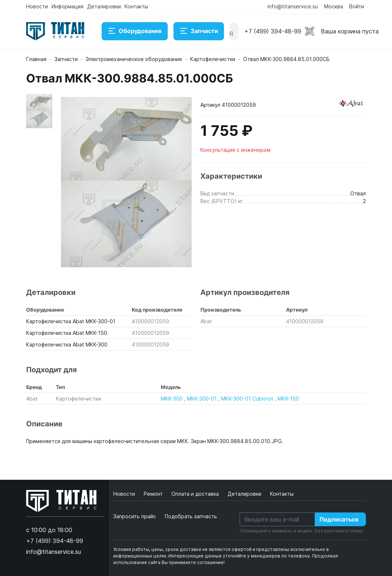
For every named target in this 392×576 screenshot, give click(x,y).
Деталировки (104, 6)
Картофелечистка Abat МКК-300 (67, 344)
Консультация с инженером (235, 150)
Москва (334, 6)
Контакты (136, 6)
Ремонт (154, 494)
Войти (357, 6)
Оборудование (135, 31)
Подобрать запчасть (191, 516)
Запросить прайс (135, 516)
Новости (37, 6)
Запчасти (199, 31)
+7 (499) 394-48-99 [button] (273, 31)
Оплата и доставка (196, 494)
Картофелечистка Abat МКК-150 (67, 333)
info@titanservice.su (293, 6)
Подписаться (339, 519)
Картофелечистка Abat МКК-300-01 (71, 321)
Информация (68, 6)
